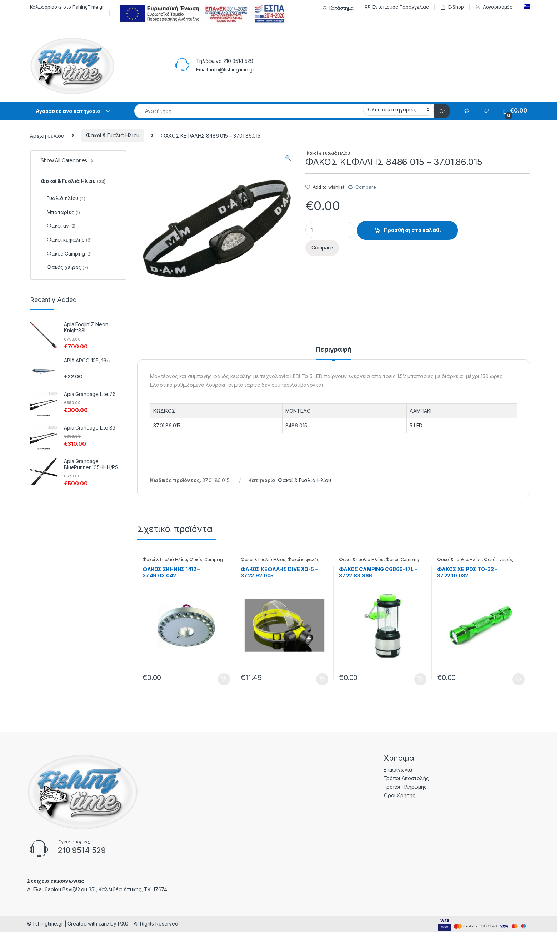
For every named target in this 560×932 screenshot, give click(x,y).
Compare (366, 187)
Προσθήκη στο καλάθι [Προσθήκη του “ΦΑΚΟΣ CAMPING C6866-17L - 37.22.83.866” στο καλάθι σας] (420, 679)
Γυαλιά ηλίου (63, 198)
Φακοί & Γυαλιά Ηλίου (113, 135)
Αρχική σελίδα (47, 135)
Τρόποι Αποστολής (406, 778)
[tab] (334, 353)
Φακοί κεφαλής (303, 559)
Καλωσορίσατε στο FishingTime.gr (67, 7)
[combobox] (249, 111)
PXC (123, 924)
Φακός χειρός (499, 559)
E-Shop (452, 7)
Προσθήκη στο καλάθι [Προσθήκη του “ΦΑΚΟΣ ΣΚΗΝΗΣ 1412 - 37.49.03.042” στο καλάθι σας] (224, 679)
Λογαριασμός (494, 7)
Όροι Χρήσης (399, 795)
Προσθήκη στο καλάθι (412, 230)
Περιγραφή (334, 350)
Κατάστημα (337, 8)
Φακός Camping (206, 559)
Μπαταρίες (60, 212)
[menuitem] (527, 7)
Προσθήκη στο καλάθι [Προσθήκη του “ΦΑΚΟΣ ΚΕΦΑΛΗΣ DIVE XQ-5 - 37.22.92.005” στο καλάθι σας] (322, 679)
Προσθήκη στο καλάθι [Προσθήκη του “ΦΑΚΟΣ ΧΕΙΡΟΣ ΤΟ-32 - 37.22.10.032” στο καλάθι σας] (519, 679)
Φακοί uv (58, 226)
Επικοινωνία (398, 770)
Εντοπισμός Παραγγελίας (397, 7)
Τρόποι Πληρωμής (405, 787)
